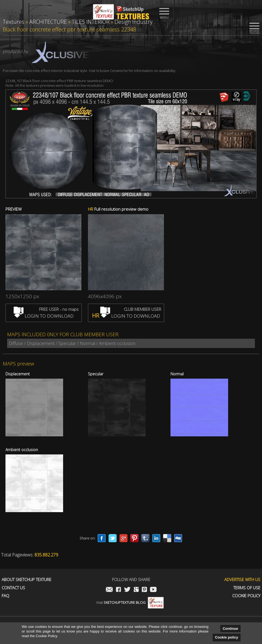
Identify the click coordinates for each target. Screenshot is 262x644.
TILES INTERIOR (91, 22)
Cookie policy (227, 637)
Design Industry (133, 22)
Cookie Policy (246, 596)
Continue (230, 629)
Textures (14, 22)
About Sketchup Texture (27, 580)
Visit (130, 602)
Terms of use (247, 588)
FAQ (5, 596)
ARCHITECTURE (48, 22)
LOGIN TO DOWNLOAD (44, 316)
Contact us (13, 588)
